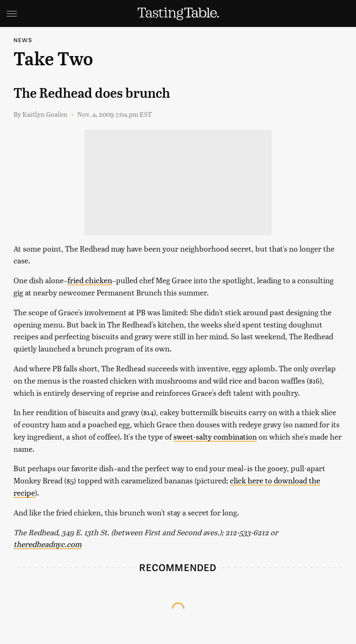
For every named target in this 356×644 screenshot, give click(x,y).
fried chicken (90, 280)
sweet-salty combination (215, 436)
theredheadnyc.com (47, 544)
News (23, 40)
